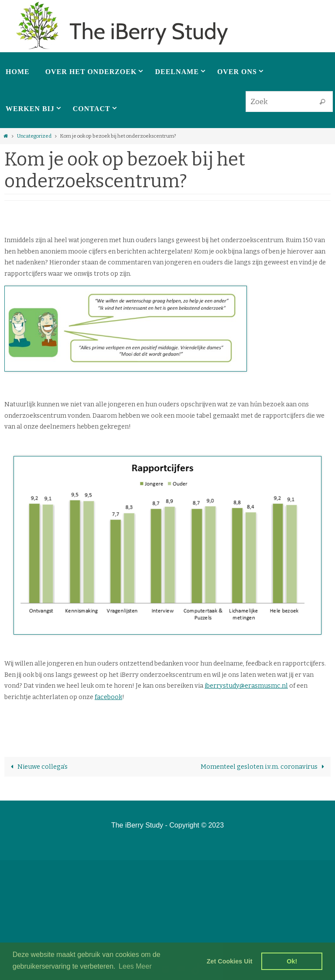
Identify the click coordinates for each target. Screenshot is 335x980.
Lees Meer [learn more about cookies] (135, 966)
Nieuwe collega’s (38, 767)
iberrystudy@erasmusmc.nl (246, 686)
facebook (108, 697)
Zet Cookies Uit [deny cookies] (230, 961)
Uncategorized (34, 136)
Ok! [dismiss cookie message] (292, 961)
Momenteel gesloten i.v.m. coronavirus (264, 767)
